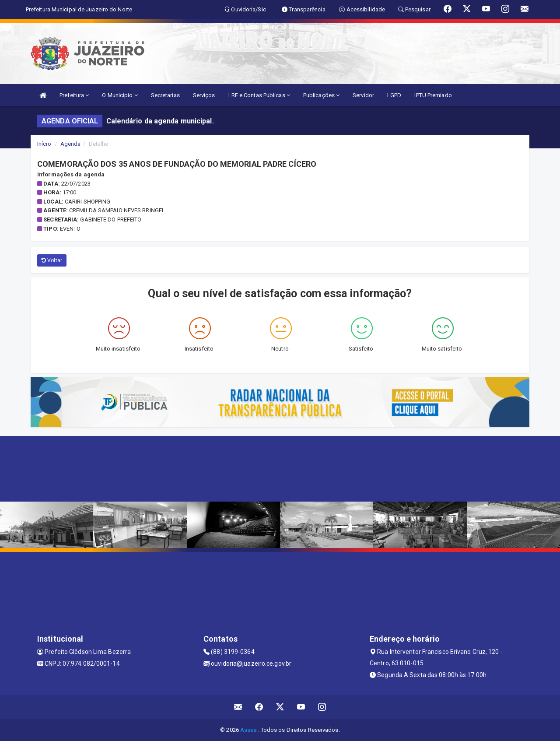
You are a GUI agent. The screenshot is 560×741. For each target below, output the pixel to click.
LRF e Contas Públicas (259, 95)
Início (44, 144)
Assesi (249, 730)
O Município (120, 95)
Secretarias (165, 95)
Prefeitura (74, 95)
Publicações (321, 95)
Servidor (363, 95)
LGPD (394, 95)
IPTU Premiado (433, 95)
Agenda (71, 144)
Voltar (52, 260)
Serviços (204, 95)
